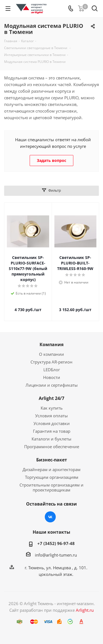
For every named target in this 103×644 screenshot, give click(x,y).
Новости (52, 377)
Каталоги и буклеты (51, 439)
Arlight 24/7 (51, 398)
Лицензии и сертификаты (52, 385)
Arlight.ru (85, 610)
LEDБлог (52, 370)
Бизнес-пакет (52, 460)
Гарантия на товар (52, 431)
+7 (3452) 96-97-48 (56, 543)
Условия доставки (52, 423)
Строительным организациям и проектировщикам (51, 487)
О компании (51, 354)
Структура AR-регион (51, 362)
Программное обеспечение (52, 447)
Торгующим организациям (52, 477)
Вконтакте (50, 517)
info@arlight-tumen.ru (56, 555)
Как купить (52, 408)
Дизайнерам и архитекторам (51, 469)
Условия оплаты (51, 416)
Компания (51, 344)
